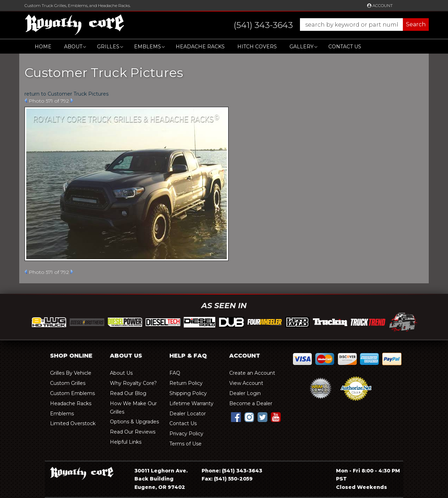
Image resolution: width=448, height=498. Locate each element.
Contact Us (345, 47)
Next (72, 101)
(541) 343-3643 (242, 471)
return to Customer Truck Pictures (66, 94)
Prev (26, 101)
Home (43, 47)
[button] (324, 25)
